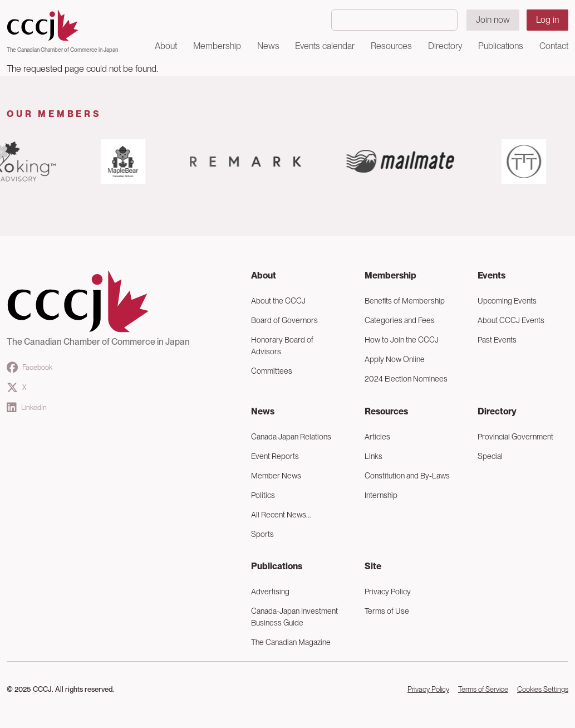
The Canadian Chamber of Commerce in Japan (62, 50)
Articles (377, 437)
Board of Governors (284, 320)
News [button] (268, 46)
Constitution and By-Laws (407, 476)
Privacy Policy (388, 592)
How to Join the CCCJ (402, 340)
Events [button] (492, 275)
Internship (381, 495)
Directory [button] (445, 46)
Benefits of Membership (405, 301)
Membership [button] (217, 46)
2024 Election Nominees (406, 379)
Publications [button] (501, 46)
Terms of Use (387, 611)
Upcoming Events (507, 301)
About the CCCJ (278, 301)
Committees (272, 371)
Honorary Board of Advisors (282, 346)
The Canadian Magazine (291, 642)
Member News (276, 476)
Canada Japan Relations (291, 437)
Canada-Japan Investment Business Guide (294, 617)
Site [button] (373, 566)
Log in (547, 20)
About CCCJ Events (511, 320)
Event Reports (275, 456)
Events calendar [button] (325, 46)
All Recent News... (281, 515)
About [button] (166, 46)
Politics (263, 495)
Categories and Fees (400, 320)
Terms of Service (483, 689)
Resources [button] (391, 46)
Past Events (497, 340)
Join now (493, 20)
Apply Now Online (395, 359)
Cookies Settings (543, 689)
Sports (262, 534)
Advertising (270, 592)
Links (373, 456)
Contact (554, 46)
